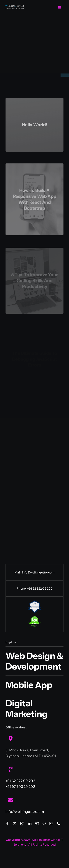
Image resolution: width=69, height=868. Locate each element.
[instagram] (22, 824)
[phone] (59, 824)
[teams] (37, 824)
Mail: (18, 572)
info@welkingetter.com (38, 572)
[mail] (51, 824)
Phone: (22, 588)
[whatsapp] (44, 824)
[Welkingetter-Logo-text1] (15, 6)
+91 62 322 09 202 (40, 588)
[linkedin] (30, 824)
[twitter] (15, 824)
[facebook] (7, 824)
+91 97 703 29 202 (20, 787)
